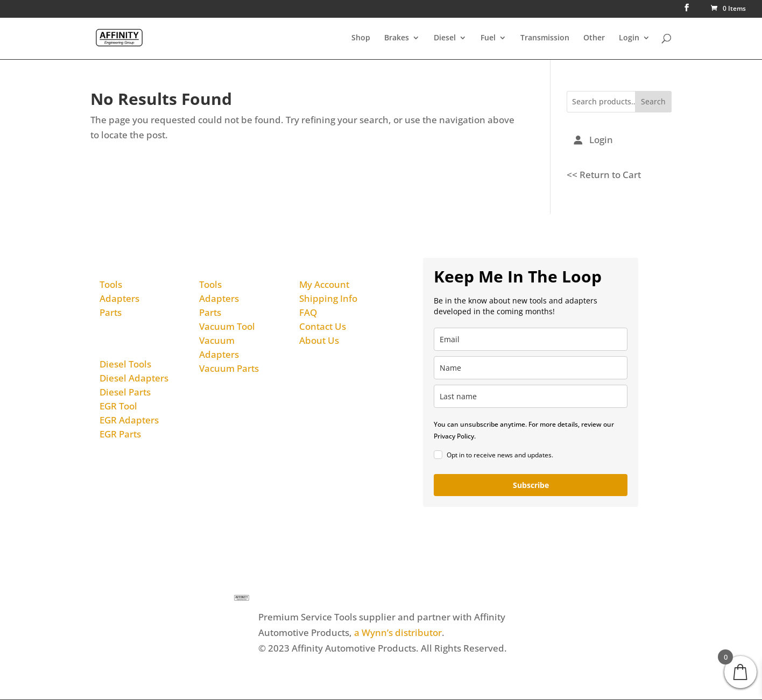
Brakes (397, 38)
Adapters (119, 298)
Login (629, 38)
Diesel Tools (125, 365)
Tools (111, 284)
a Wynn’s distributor (398, 632)
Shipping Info (328, 298)
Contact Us (323, 326)
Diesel (445, 38)
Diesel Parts (125, 393)
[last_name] (531, 396)
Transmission (545, 38)
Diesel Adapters (134, 379)
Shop (361, 38)
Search (653, 102)
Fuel (488, 38)
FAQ (308, 312)
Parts (111, 312)
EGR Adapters (129, 420)
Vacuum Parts (229, 368)
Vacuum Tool (227, 326)
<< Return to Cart (604, 175)
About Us (319, 340)
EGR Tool (118, 406)
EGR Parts (120, 434)
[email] (531, 339)
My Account (324, 284)
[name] (531, 368)
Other (594, 38)
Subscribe (531, 485)
